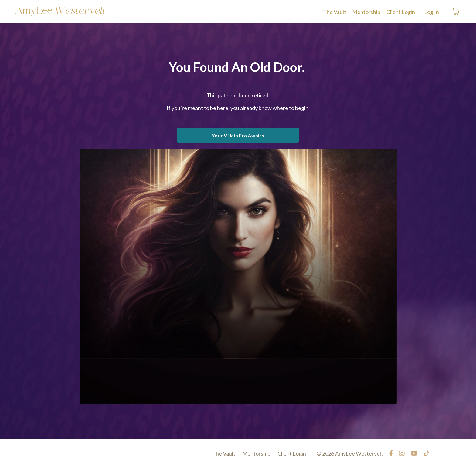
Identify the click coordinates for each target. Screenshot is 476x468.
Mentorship (366, 12)
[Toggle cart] (456, 12)
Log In (432, 12)
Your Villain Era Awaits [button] (238, 135)
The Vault (335, 12)
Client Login (401, 12)
